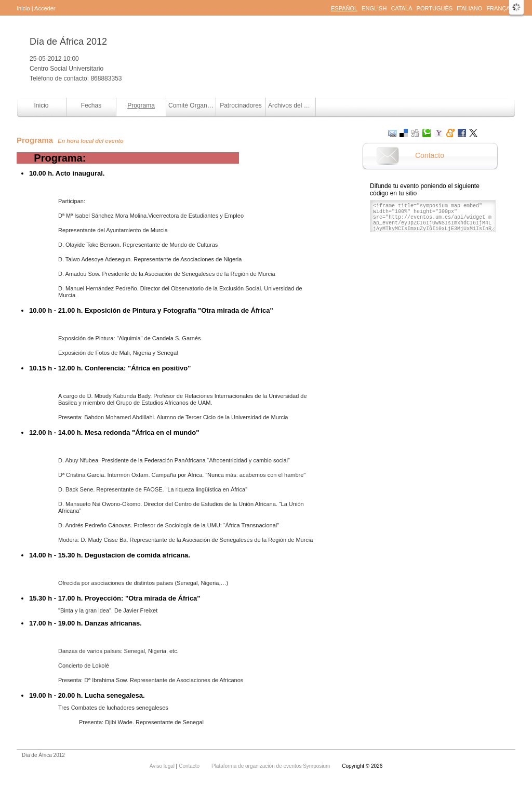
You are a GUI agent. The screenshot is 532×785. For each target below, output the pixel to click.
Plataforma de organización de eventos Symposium (271, 766)
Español (344, 8)
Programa (141, 105)
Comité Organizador (192, 105)
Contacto (430, 155)
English (374, 8)
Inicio (23, 8)
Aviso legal (163, 766)
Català (401, 8)
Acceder (45, 8)
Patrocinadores (241, 105)
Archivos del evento (292, 105)
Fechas (91, 105)
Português (435, 8)
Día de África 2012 (68, 42)
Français (501, 8)
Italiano (469, 8)
